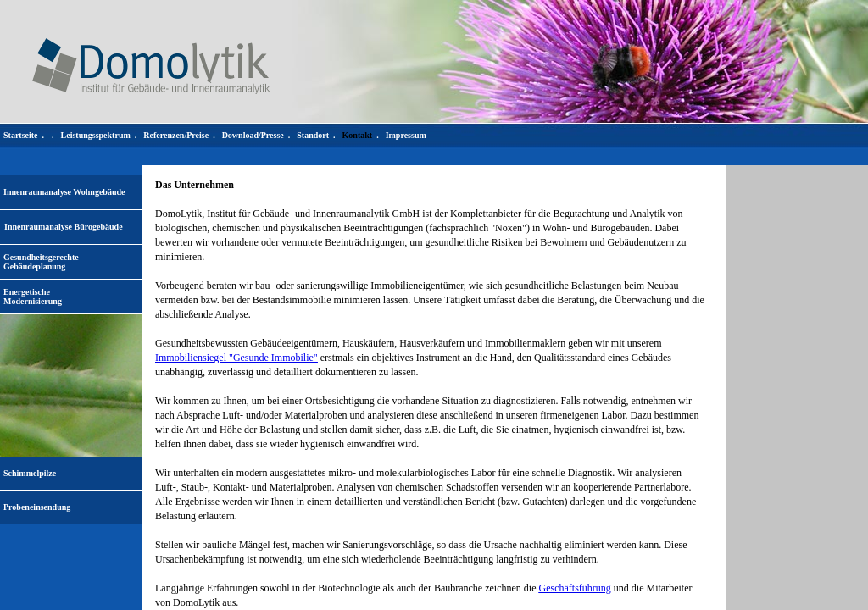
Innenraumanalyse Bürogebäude (64, 227)
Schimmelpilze (30, 473)
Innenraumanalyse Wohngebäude (64, 192)
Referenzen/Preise (176, 135)
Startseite (21, 135)
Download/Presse (253, 135)
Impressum (406, 135)
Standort (313, 135)
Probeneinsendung (37, 507)
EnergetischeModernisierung (33, 297)
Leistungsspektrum (96, 135)
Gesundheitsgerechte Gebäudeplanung (41, 262)
